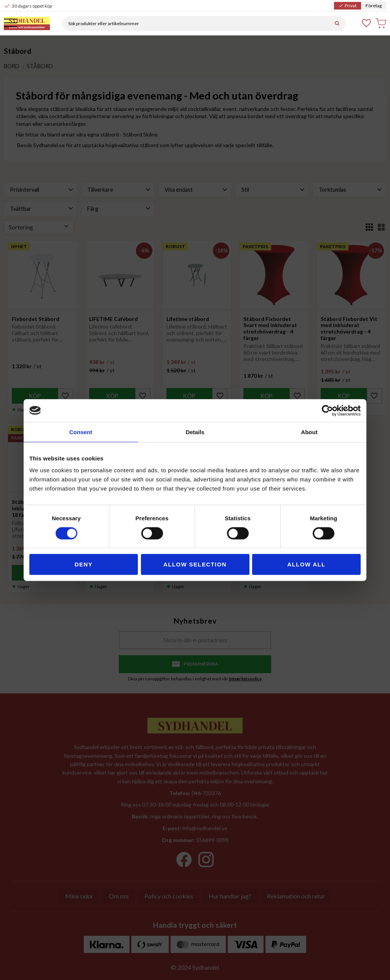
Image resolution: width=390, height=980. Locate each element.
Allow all (306, 564)
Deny (84, 564)
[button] (10, 24)
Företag (374, 6)
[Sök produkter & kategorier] (199, 24)
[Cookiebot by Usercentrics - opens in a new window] (327, 411)
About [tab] (309, 432)
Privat (348, 6)
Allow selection (195, 564)
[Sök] (337, 24)
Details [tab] (195, 432)
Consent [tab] (81, 432)
